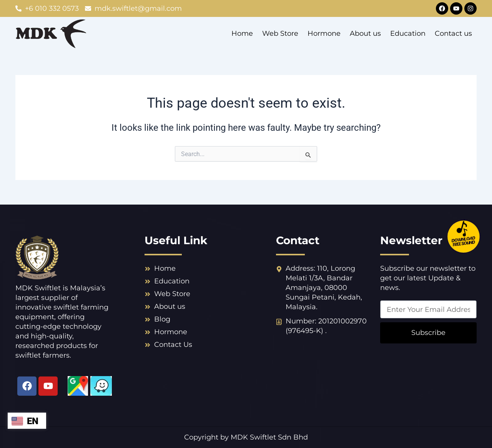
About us (365, 33)
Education (408, 33)
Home (242, 33)
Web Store (280, 33)
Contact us (453, 33)
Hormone (324, 33)
